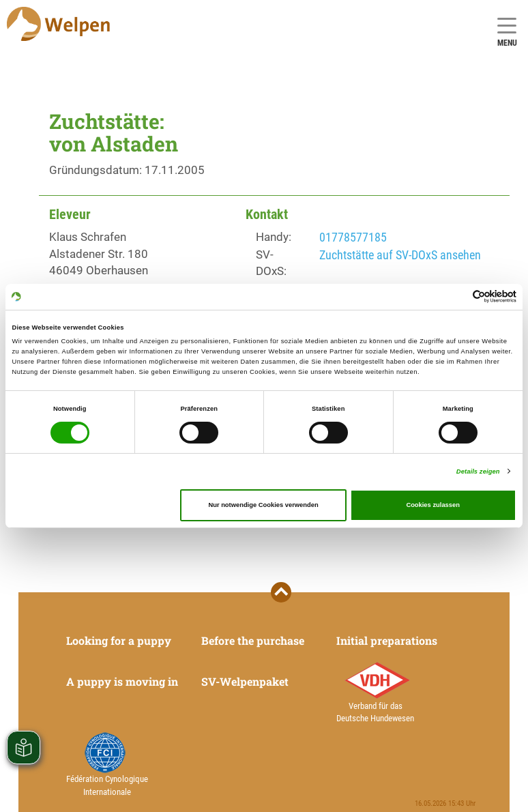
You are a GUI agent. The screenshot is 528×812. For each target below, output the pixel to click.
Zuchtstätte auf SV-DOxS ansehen (400, 255)
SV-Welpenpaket (245, 681)
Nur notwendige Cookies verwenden (263, 505)
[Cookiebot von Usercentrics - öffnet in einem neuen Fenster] (457, 296)
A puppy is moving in (122, 681)
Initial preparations (387, 640)
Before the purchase (253, 640)
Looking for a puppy (119, 640)
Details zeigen (478, 472)
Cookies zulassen (433, 505)
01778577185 (353, 237)
